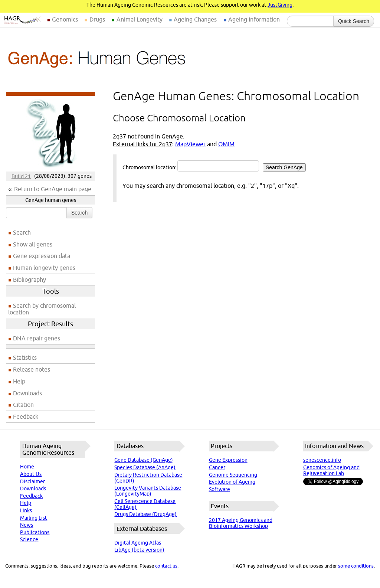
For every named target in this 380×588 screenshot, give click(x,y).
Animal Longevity (140, 19)
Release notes (32, 369)
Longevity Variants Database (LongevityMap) (148, 491)
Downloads (27, 393)
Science (29, 539)
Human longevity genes (44, 268)
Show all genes (33, 244)
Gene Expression (228, 460)
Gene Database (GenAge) (144, 460)
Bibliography (30, 280)
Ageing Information (254, 19)
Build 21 (21, 176)
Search (79, 213)
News (27, 525)
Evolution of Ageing (232, 482)
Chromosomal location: (214, 166)
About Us (31, 474)
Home (27, 467)
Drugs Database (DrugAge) (145, 514)
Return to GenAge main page (53, 189)
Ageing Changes (195, 19)
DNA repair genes (37, 338)
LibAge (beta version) (139, 550)
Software (220, 489)
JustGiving (280, 5)
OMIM (226, 144)
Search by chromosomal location (42, 309)
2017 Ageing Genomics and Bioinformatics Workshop (241, 523)
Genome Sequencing (233, 475)
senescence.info (322, 460)
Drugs (97, 19)
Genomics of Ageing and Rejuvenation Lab (331, 470)
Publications (35, 532)
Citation (23, 405)
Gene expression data (42, 256)
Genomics (65, 19)
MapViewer (190, 144)
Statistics (25, 357)
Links (26, 510)
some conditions (356, 566)
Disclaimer (32, 481)
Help (19, 381)
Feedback (26, 416)
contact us (166, 566)
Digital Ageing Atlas (138, 543)
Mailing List (34, 518)
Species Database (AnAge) (145, 467)
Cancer (217, 467)
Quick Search (354, 21)
